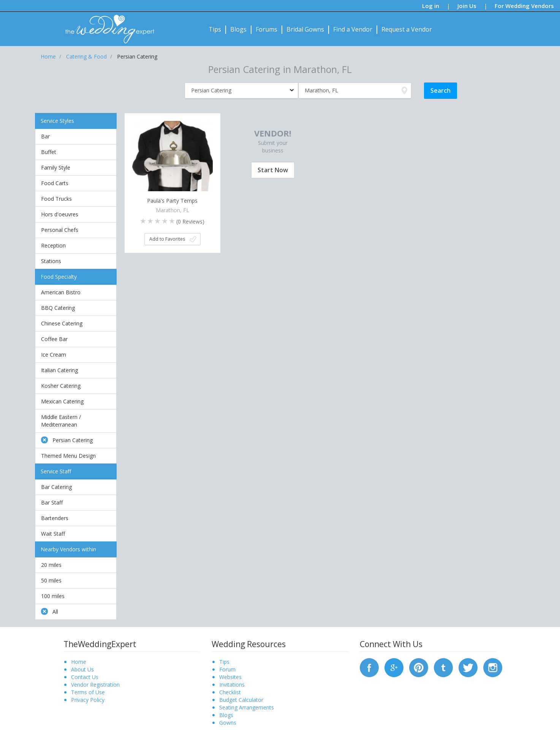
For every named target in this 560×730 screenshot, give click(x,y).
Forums (267, 29)
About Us (82, 669)
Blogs (238, 29)
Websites (230, 677)
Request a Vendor (407, 29)
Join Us (467, 6)
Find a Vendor (353, 29)
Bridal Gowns (305, 29)
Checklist (230, 692)
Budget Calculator (241, 700)
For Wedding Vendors (524, 6)
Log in (431, 6)
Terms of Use (88, 692)
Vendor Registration (95, 685)
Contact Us (85, 677)
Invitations (232, 685)
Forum (227, 669)
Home (79, 662)
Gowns (228, 723)
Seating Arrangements (247, 707)
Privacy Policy (88, 700)
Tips (215, 29)
